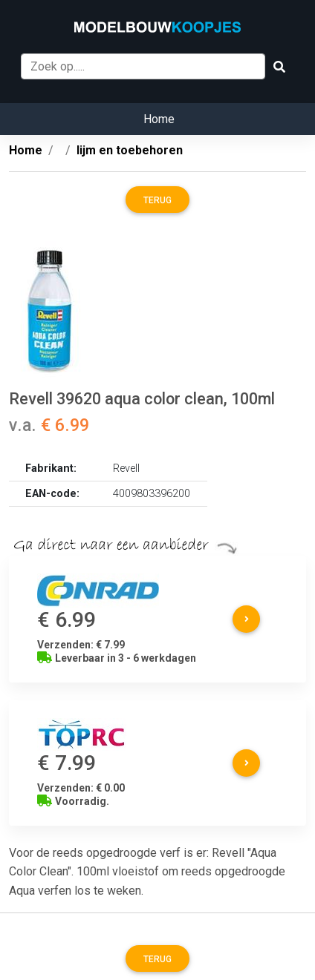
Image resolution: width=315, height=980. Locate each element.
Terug (157, 200)
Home (159, 119)
